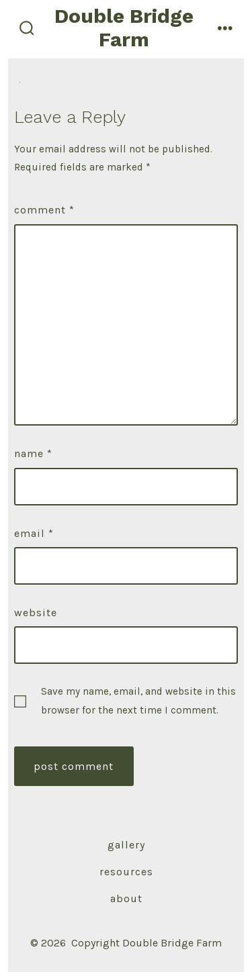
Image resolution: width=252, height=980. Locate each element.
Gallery (126, 845)
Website (36, 612)
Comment (44, 210)
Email (34, 533)
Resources (126, 872)
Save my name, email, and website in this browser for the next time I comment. (138, 700)
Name (33, 453)
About (126, 898)
